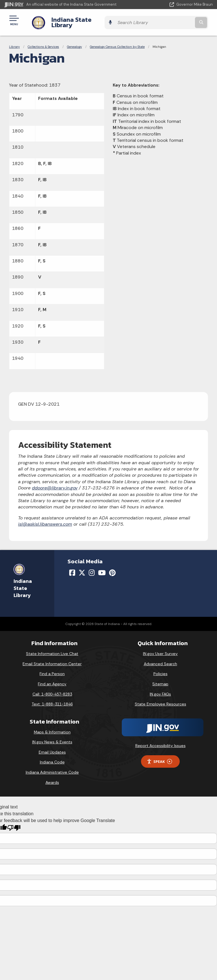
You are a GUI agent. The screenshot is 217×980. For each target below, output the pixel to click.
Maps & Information (52, 728)
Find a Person (52, 669)
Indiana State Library (77, 20)
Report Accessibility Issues (160, 741)
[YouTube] (102, 568)
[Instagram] (92, 568)
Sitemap (160, 680)
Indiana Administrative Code (52, 768)
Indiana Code (52, 758)
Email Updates (52, 748)
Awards (52, 778)
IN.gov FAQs (160, 690)
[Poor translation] (14, 824)
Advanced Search (160, 660)
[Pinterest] (112, 568)
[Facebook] (72, 568)
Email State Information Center (52, 660)
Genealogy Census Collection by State (117, 42)
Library (14, 42)
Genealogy (74, 42)
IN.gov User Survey (160, 649)
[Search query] (182, 20)
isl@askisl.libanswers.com (45, 520)
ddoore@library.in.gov (55, 484)
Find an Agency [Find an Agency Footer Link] (52, 680)
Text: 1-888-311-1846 (52, 700)
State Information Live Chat (52, 649)
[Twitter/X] (82, 568)
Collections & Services (43, 42)
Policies (160, 669)
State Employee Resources (160, 700)
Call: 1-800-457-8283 (52, 690)
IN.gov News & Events (52, 738)
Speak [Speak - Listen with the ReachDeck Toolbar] (159, 757)
